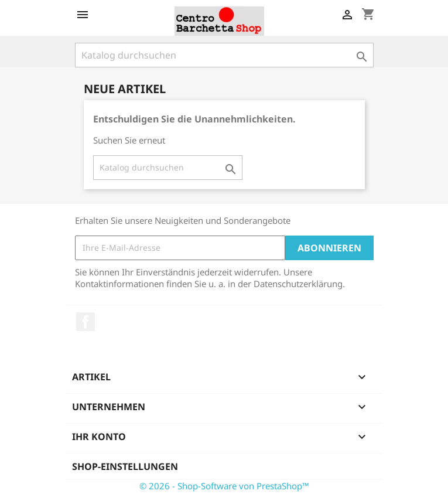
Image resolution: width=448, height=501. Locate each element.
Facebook (86, 322)
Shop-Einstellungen (125, 466)
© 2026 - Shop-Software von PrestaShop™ (224, 486)
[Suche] (224, 55)
